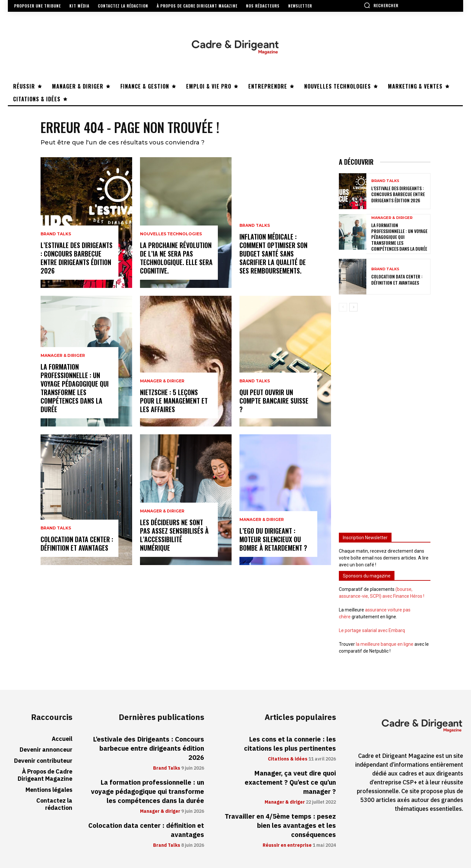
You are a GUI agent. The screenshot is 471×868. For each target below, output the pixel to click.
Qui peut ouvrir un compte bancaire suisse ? (274, 401)
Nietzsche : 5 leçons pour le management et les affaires (174, 401)
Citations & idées (288, 759)
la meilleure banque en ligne (385, 644)
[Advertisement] (385, 419)
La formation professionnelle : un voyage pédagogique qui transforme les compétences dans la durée (75, 388)
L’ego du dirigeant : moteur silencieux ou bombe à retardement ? (273, 539)
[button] (381, 5)
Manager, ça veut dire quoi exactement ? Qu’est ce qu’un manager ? (290, 782)
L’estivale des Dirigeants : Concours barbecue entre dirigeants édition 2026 (77, 258)
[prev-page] (343, 307)
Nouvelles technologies (171, 234)
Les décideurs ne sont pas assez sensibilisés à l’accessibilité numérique (174, 535)
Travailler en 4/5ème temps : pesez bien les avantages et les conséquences (280, 826)
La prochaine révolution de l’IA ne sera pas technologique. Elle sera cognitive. (176, 258)
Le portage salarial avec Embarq (372, 630)
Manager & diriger (63, 356)
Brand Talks (56, 234)
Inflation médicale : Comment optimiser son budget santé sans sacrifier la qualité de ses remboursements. (273, 254)
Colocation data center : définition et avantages (77, 543)
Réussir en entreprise (287, 845)
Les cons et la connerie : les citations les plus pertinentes (290, 744)
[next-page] (353, 307)
